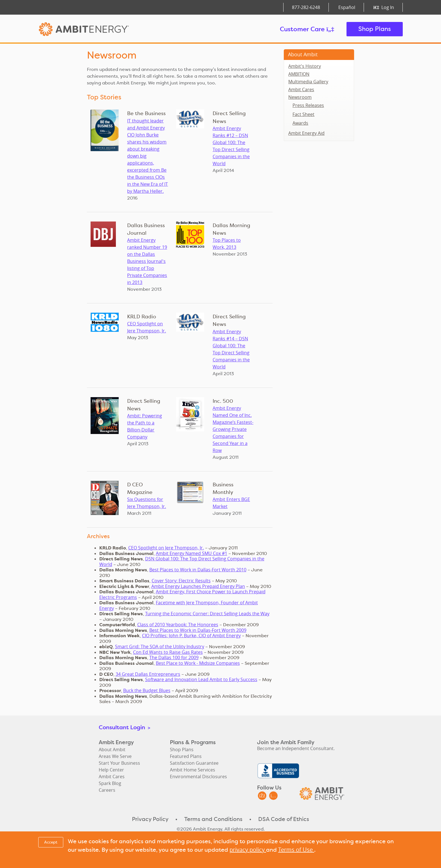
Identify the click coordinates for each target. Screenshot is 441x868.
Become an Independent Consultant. (296, 748)
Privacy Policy (150, 819)
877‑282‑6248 (306, 7)
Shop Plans (375, 29)
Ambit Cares (301, 90)
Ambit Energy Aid (306, 133)
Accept (51, 842)
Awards (300, 123)
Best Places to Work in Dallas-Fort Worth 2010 (198, 570)
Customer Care (307, 29)
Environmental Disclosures (198, 777)
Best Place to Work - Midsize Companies (198, 663)
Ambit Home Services (193, 770)
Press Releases (308, 105)
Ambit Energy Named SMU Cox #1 (192, 553)
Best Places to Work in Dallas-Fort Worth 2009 (198, 630)
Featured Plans (186, 756)
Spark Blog (110, 783)
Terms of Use (296, 850)
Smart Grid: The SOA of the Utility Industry (160, 646)
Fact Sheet (303, 114)
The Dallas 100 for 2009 (174, 657)
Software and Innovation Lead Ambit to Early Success (201, 679)
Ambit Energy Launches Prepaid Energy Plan (198, 586)
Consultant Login (124, 727)
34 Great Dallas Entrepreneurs (148, 674)
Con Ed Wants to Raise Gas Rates (168, 652)
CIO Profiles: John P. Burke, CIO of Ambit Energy (191, 636)
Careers (107, 790)
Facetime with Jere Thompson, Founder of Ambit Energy (179, 605)
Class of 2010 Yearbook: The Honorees (178, 625)
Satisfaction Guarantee (194, 763)
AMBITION (299, 74)
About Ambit (303, 54)
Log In (384, 7)
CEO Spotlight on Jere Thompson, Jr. (166, 548)
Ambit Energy (94, 29)
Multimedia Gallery (308, 82)
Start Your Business (119, 763)
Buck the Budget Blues (147, 690)
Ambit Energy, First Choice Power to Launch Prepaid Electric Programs (182, 594)
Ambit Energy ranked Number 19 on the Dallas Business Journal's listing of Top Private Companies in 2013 (147, 261)
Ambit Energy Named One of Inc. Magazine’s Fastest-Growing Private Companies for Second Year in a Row (233, 429)
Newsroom (300, 97)
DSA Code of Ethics (284, 819)
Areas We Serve (115, 756)
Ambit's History (305, 66)
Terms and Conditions (213, 819)
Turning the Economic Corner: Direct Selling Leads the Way (207, 614)
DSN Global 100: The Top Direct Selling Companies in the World (182, 561)
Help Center (111, 770)
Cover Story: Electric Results (181, 581)
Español (347, 7)
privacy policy (248, 850)
